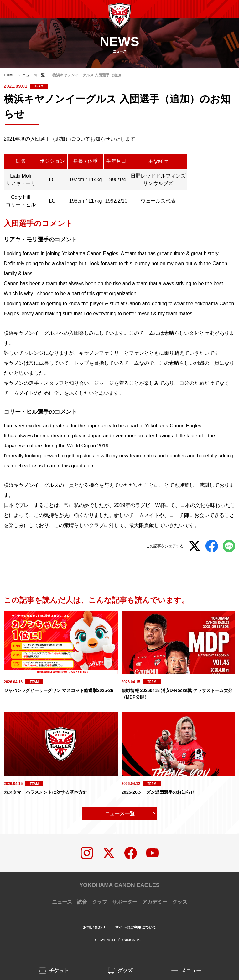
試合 (82, 902)
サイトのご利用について (136, 927)
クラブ (100, 902)
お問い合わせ (94, 927)
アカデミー (155, 902)
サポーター (125, 902)
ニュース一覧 (120, 814)
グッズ (180, 902)
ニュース (62, 902)
